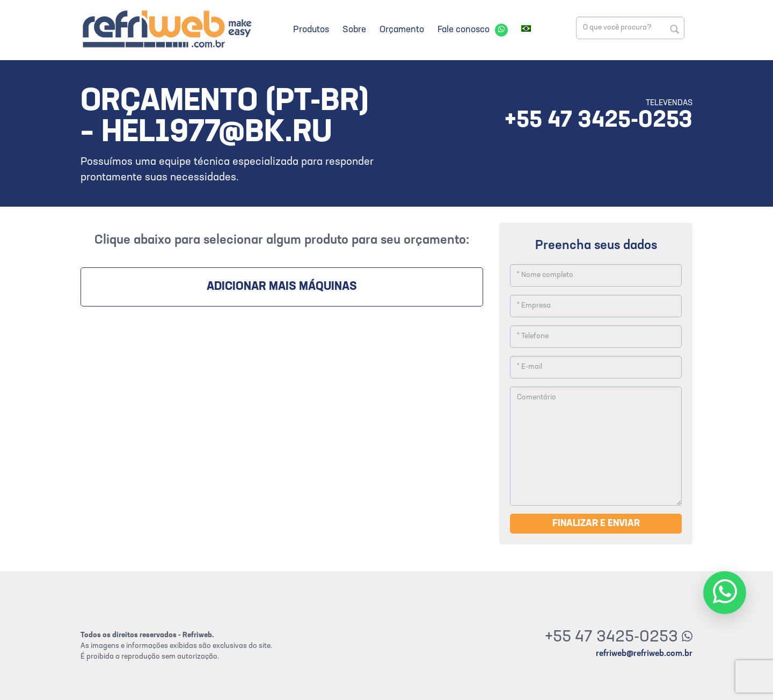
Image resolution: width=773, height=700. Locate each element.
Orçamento (402, 30)
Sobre (354, 30)
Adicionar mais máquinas (282, 287)
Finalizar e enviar (596, 524)
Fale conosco (464, 30)
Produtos (311, 30)
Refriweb (166, 29)
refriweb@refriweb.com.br (644, 654)
